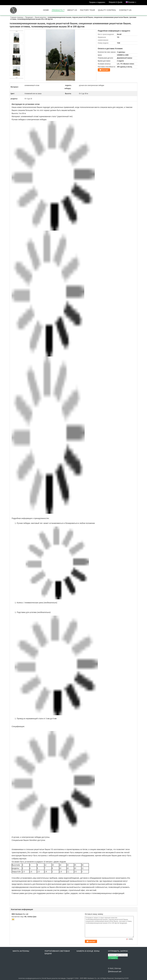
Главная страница (17, 17)
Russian (133, 2)
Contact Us (125, 10)
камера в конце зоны (88, 951)
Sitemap (118, 968)
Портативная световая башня (57, 952)
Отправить (113, 958)
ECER (126, 978)
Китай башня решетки (50, 978)
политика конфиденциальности (30, 978)
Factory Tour (87, 10)
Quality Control (107, 10)
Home (46, 10)
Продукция (29, 17)
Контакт (105, 70)
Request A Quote (116, 2)
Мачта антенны (21, 951)
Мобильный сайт (115, 972)
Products (57, 10)
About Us (72, 10)
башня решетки (40, 17)
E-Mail (111, 968)
